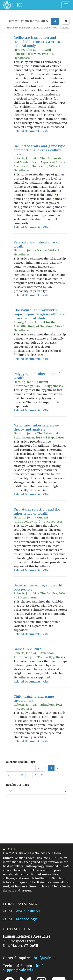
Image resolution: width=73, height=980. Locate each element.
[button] (36, 775)
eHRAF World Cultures (22, 911)
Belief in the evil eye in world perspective (38, 587)
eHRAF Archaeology (20, 919)
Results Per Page (18, 785)
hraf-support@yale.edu (24, 968)
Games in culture (27, 649)
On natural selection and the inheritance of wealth (37, 511)
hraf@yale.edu (46, 958)
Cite (46, 131)
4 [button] (15, 775)
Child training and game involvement (34, 698)
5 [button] (22, 775)
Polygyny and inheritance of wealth (37, 376)
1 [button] (51, 768)
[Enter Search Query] (29, 21)
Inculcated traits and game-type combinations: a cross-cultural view (39, 150)
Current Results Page (21, 762)
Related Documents (27, 131)
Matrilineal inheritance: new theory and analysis (37, 427)
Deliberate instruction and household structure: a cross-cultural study (37, 42)
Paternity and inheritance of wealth (36, 244)
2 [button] (58, 768)
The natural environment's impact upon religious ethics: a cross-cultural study (39, 314)
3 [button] (9, 775)
